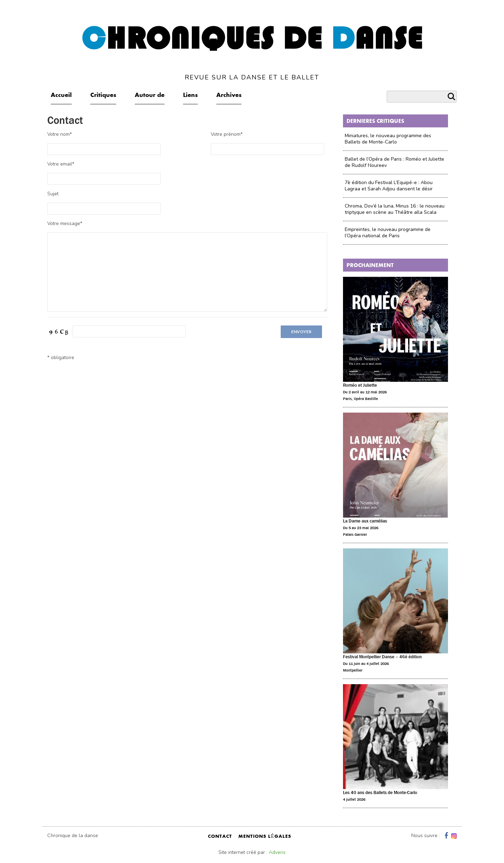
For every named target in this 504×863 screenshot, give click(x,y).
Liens (190, 96)
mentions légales (265, 837)
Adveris (277, 852)
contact (220, 837)
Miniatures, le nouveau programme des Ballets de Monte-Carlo (388, 139)
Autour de (150, 96)
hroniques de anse (252, 52)
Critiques (103, 96)
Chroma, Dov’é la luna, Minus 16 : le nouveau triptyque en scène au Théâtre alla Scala (395, 209)
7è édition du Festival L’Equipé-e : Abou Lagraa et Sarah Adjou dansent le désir (389, 186)
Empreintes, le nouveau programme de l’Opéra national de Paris (388, 233)
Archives (229, 96)
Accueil (61, 96)
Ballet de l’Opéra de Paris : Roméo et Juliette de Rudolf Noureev (394, 162)
